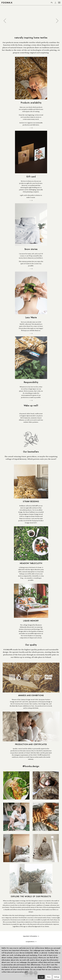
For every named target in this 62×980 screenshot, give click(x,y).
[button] (5, 21)
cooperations (31, 942)
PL (52, 3)
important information (31, 936)
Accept (41, 977)
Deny (49, 977)
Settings (57, 977)
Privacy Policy (32, 958)
